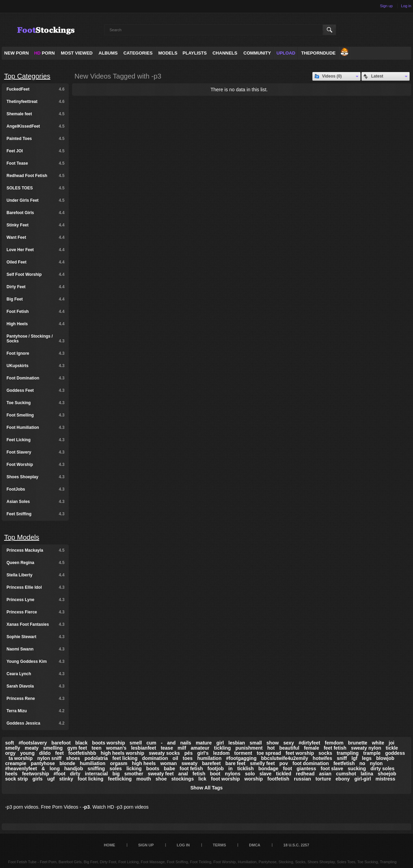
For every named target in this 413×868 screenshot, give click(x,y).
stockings (182, 779)
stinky (66, 779)
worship (254, 779)
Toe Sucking (36, 403)
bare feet (235, 763)
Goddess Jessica (36, 723)
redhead (305, 774)
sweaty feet (161, 774)
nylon (376, 763)
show (273, 743)
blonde (67, 763)
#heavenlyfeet (21, 769)
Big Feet (36, 299)
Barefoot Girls (36, 213)
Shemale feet (36, 114)
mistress (386, 779)
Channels (225, 53)
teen (97, 748)
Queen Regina (36, 563)
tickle (392, 748)
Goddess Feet (36, 390)
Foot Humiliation (36, 427)
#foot (59, 774)
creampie (16, 763)
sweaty (190, 763)
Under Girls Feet (36, 200)
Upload (286, 53)
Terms (220, 845)
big (116, 774)
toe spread (269, 753)
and (171, 743)
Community (257, 53)
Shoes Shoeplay (36, 477)
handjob (73, 769)
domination (155, 758)
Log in (406, 6)
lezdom (221, 753)
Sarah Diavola (36, 686)
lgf (354, 758)
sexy (289, 743)
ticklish (245, 769)
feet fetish (335, 748)
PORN (44, 53)
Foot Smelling (36, 415)
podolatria (96, 758)
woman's (116, 748)
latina (367, 774)
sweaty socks (164, 753)
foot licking (90, 779)
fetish (199, 774)
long (55, 769)
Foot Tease (36, 163)
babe (169, 769)
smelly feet (262, 763)
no (362, 763)
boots (153, 769)
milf (182, 748)
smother (134, 774)
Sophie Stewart (36, 637)
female (311, 748)
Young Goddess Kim (36, 661)
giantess (306, 769)
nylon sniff (49, 758)
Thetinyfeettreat (36, 102)
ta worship (21, 758)
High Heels (36, 324)
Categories (138, 53)
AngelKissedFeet (36, 126)
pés (188, 753)
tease (167, 748)
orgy (10, 753)
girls (37, 779)
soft (10, 743)
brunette (358, 743)
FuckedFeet (36, 89)
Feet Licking (36, 440)
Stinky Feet (36, 225)
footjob (215, 769)
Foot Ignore (36, 353)
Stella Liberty (36, 575)
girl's (203, 753)
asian (325, 774)
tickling (222, 748)
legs (367, 758)
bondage (268, 769)
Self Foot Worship (36, 274)
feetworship (36, 774)
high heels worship (122, 753)
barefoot (61, 743)
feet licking (125, 758)
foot (287, 769)
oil (175, 758)
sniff (342, 758)
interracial (96, 774)
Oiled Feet (36, 262)
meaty (32, 748)
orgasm (119, 763)
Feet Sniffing (36, 514)
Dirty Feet (36, 287)
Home (109, 845)
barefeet (211, 763)
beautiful (289, 748)
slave (266, 774)
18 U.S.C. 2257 (296, 845)
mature (204, 743)
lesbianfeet (144, 748)
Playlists (195, 53)
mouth (144, 779)
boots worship (108, 743)
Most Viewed (77, 53)
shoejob (387, 774)
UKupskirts (36, 366)
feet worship (300, 753)
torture (323, 779)
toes (188, 758)
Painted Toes (36, 139)
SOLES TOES (36, 188)
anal (183, 774)
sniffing (96, 769)
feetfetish (344, 763)
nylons (233, 774)
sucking (357, 769)
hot (271, 748)
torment (243, 753)
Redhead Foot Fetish (36, 176)
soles (116, 769)
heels (11, 774)
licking (134, 769)
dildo (45, 753)
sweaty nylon (366, 748)
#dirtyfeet (309, 743)
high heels (144, 763)
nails (186, 743)
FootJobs (36, 489)
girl (220, 743)
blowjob (385, 758)
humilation (209, 758)
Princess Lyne (36, 600)
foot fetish (191, 769)
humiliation (93, 763)
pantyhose (43, 763)
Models (168, 53)
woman (169, 763)
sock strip (16, 779)
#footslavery (33, 743)
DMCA (255, 845)
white (378, 743)
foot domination (311, 763)
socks (325, 753)
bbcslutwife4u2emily (285, 758)
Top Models (22, 537)
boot (215, 774)
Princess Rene (36, 699)
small (256, 743)
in (230, 769)
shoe (161, 779)
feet (60, 753)
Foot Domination (36, 378)
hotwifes (323, 758)
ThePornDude (318, 53)
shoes (73, 758)
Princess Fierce (36, 612)
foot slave (332, 769)
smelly (13, 748)
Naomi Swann (36, 649)
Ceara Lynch (36, 674)
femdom (334, 743)
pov (284, 763)
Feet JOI (36, 151)
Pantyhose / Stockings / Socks (36, 339)
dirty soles (382, 769)
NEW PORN (16, 53)
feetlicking (120, 779)
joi (391, 743)
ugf (51, 779)
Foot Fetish (36, 312)
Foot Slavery (36, 452)
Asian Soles (36, 502)
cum (152, 743)
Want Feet (36, 237)
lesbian (237, 743)
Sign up (386, 6)
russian (302, 779)
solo (250, 774)
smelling (53, 748)
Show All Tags (206, 788)
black (81, 743)
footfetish (278, 779)
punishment (249, 748)
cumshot (346, 774)
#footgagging (242, 758)
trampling (348, 753)
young (27, 753)
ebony (343, 779)
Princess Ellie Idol (36, 587)
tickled (284, 774)
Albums (108, 53)
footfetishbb (82, 753)
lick (202, 779)
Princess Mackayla (36, 550)
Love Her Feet (36, 250)
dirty (75, 774)
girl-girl (363, 779)
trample (372, 753)
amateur (200, 748)
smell (136, 743)
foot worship (225, 779)
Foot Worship (36, 465)
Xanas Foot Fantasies (36, 624)
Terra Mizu (36, 711)
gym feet (77, 748)
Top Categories (27, 76)
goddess (395, 753)
